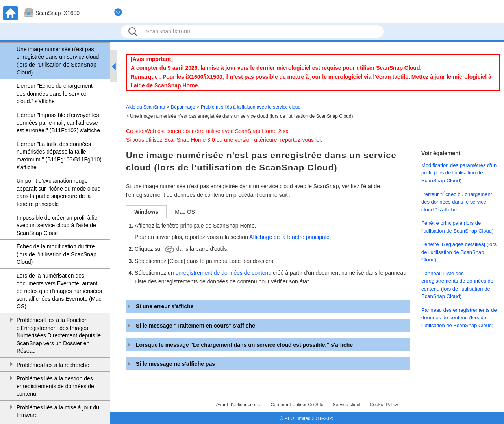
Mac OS (185, 212)
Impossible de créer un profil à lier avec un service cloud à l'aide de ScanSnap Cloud (58, 225)
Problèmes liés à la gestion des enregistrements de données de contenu (55, 386)
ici (318, 140)
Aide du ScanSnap (145, 107)
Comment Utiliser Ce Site (297, 405)
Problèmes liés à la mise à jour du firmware (58, 411)
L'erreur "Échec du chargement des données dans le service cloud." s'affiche (55, 94)
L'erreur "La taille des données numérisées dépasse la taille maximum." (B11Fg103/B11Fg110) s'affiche (59, 156)
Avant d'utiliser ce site (239, 405)
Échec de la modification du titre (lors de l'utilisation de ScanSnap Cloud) (57, 254)
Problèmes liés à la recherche (53, 365)
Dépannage (183, 107)
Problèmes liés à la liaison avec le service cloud (251, 107)
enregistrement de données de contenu (224, 273)
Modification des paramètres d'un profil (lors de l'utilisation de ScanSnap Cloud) (459, 173)
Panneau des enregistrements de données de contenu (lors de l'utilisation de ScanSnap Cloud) (459, 318)
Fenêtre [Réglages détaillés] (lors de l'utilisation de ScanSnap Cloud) (459, 252)
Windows (146, 212)
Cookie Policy (384, 405)
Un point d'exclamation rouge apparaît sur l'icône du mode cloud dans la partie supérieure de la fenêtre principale (59, 192)
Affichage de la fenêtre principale (289, 237)
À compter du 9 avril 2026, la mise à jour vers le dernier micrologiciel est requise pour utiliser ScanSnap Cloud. (276, 68)
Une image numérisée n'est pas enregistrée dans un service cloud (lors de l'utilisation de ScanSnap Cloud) (58, 61)
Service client (346, 405)
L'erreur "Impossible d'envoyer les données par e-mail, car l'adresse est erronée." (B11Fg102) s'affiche (58, 123)
